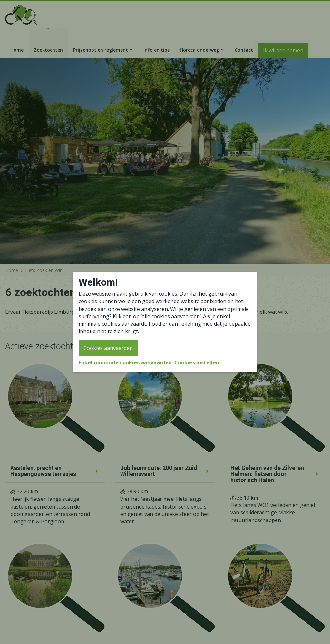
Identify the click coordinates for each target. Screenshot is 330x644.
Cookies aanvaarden (108, 348)
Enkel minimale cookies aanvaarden (125, 362)
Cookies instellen (197, 362)
